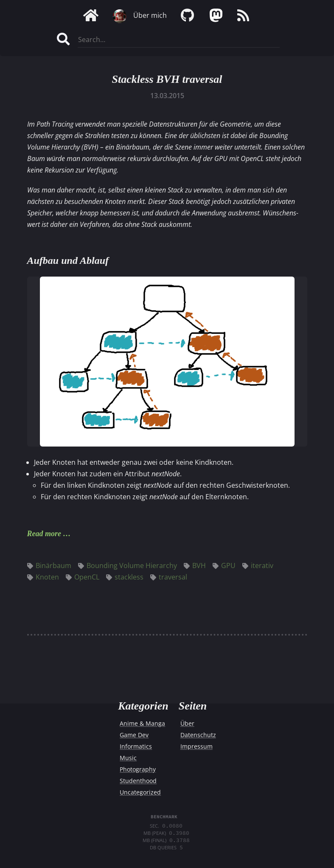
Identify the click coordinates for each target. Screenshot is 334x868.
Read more (44, 534)
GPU (224, 565)
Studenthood (138, 781)
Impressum (196, 746)
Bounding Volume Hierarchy (128, 565)
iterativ (258, 565)
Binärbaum (49, 565)
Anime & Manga (142, 723)
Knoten (43, 577)
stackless (125, 577)
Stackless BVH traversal (167, 79)
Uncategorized (140, 792)
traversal (169, 577)
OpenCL (83, 577)
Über (187, 723)
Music (128, 758)
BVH (195, 565)
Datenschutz (198, 735)
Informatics (136, 746)
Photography (138, 769)
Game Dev (134, 735)
